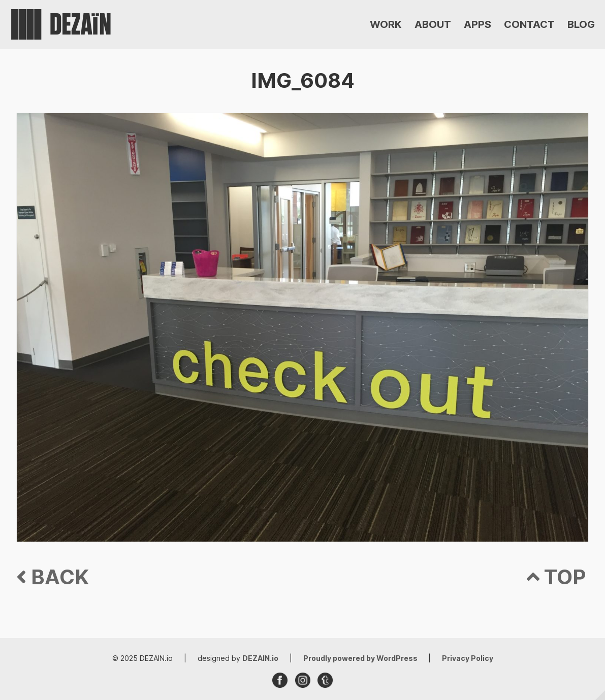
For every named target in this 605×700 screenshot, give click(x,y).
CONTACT (529, 24)
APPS (477, 24)
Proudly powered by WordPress (361, 658)
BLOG (581, 24)
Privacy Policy (468, 658)
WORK (386, 24)
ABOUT (433, 24)
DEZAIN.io (260, 658)
